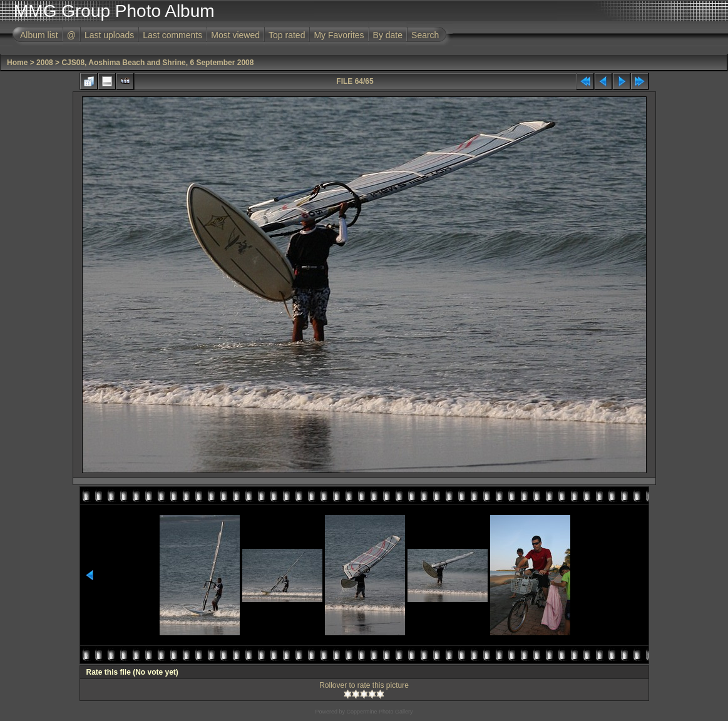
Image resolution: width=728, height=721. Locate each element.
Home (17, 63)
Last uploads (109, 35)
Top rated (287, 35)
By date (388, 35)
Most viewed (235, 35)
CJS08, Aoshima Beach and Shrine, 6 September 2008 (157, 63)
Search (425, 35)
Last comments (172, 35)
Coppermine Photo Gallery (379, 712)
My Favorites (339, 35)
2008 (45, 63)
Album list (39, 35)
